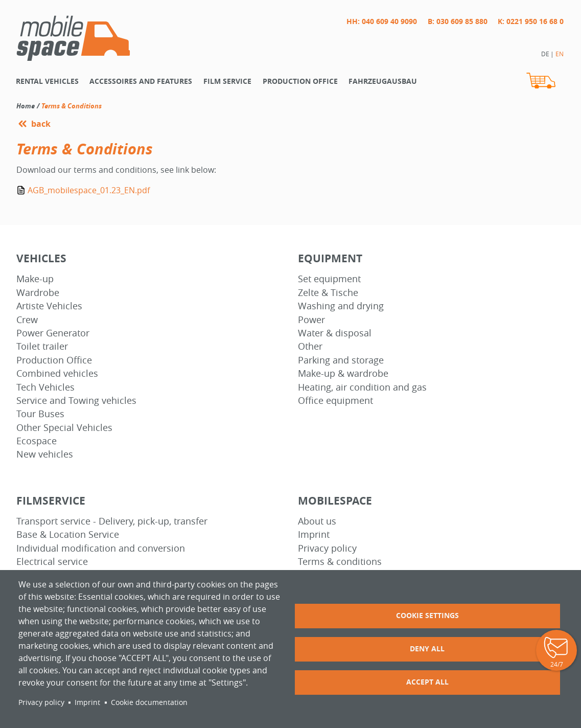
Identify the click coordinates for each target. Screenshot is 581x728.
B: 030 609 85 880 (458, 21)
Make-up (35, 279)
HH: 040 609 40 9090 (382, 21)
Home (26, 106)
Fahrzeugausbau (383, 81)
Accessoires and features (141, 81)
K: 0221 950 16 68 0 (531, 21)
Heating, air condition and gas (362, 387)
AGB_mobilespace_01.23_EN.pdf (89, 190)
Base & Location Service (68, 534)
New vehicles (45, 454)
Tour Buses (40, 414)
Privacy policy (327, 548)
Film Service (227, 81)
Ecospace (37, 441)
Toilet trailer (42, 346)
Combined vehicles (57, 373)
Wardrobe (38, 293)
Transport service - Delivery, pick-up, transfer (112, 521)
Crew (27, 320)
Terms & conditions (340, 562)
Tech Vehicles (45, 387)
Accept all (427, 682)
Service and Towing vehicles (76, 401)
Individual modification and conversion (101, 548)
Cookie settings (427, 615)
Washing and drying (341, 306)
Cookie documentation (149, 702)
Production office (300, 81)
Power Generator (53, 333)
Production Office (54, 360)
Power (311, 320)
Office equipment (335, 401)
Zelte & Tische (328, 293)
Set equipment (329, 279)
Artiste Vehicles (49, 306)
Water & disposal (335, 333)
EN (560, 54)
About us (317, 521)
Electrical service (52, 562)
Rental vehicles (47, 81)
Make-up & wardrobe (343, 373)
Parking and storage (341, 360)
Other (310, 346)
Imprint (314, 534)
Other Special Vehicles (64, 428)
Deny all (427, 649)
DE (545, 54)
